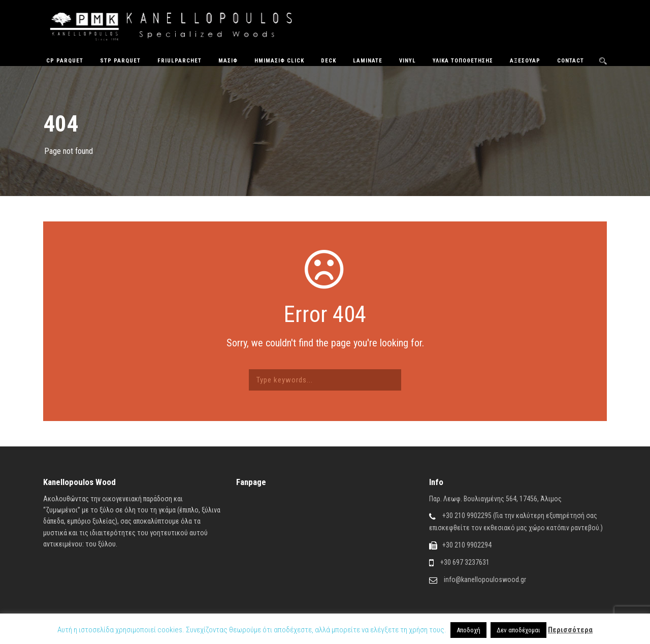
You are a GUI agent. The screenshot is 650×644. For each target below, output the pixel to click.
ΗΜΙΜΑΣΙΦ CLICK (279, 61)
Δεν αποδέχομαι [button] (518, 630)
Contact (571, 61)
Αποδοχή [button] (468, 630)
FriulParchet (180, 61)
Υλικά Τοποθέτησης (463, 61)
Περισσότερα (570, 630)
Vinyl (408, 61)
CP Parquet (65, 61)
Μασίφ (228, 61)
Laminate (368, 61)
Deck (329, 61)
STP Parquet (120, 61)
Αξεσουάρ (525, 61)
